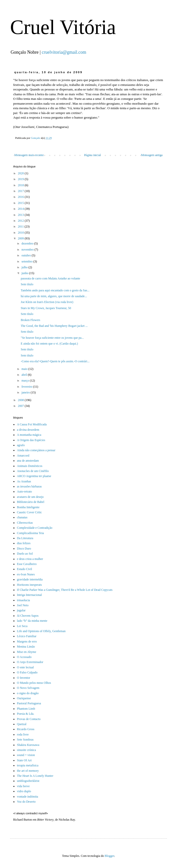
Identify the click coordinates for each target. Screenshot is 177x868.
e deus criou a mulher (30, 559)
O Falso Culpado (27, 672)
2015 (21, 203)
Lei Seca (22, 626)
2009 (21, 238)
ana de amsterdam (28, 461)
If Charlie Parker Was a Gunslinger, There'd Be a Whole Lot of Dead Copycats (65, 590)
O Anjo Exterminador (30, 662)
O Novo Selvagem (28, 688)
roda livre (23, 734)
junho (25, 273)
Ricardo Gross (26, 729)
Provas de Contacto (29, 719)
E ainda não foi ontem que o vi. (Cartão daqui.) (49, 344)
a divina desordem (28, 430)
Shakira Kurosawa (28, 745)
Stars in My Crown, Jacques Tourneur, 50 (46, 308)
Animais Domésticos (30, 466)
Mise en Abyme (27, 652)
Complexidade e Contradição (35, 528)
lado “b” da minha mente (32, 621)
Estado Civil (25, 569)
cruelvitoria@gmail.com (64, 52)
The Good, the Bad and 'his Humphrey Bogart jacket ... (54, 326)
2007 (21, 406)
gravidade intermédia (30, 579)
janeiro (26, 392)
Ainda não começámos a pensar (36, 450)
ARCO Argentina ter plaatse (34, 476)
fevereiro (27, 387)
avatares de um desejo (30, 497)
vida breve (23, 786)
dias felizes (24, 543)
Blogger (109, 856)
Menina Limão (26, 647)
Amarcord (23, 456)
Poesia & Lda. (26, 714)
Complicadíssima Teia (30, 533)
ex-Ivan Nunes (26, 574)
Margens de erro (27, 641)
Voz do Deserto (26, 802)
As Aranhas (24, 481)
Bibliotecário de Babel (31, 502)
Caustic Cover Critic (29, 512)
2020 (21, 173)
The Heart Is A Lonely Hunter (35, 776)
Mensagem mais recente (29, 155)
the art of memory (28, 771)
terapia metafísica (28, 765)
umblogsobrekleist (28, 781)
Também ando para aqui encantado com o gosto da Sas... (55, 290)
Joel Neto (23, 605)
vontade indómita (28, 797)
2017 (21, 191)
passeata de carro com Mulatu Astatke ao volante (50, 278)
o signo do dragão (28, 693)
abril (25, 375)
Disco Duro (24, 549)
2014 (21, 209)
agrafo (21, 445)
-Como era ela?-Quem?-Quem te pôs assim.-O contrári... (55, 361)
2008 (21, 400)
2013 (21, 215)
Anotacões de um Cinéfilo (33, 471)
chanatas (22, 517)
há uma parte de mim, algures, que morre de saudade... (54, 296)
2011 (21, 227)
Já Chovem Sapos (28, 616)
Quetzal (22, 724)
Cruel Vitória (63, 27)
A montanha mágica (29, 435)
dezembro (28, 243)
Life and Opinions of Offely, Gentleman (41, 631)
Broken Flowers (30, 320)
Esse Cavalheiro (27, 564)
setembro (27, 261)
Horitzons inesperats (29, 585)
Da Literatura (25, 538)
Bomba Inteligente (28, 507)
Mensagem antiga (152, 155)
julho (25, 267)
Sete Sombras (25, 740)
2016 (21, 197)
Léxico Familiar (27, 636)
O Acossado (24, 657)
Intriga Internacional (29, 595)
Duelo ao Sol (25, 554)
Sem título (27, 284)
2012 (21, 221)
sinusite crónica (26, 750)
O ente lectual (25, 667)
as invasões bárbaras (29, 486)
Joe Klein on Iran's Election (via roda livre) (47, 302)
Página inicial (93, 155)
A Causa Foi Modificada (32, 424)
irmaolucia (23, 600)
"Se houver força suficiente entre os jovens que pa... (52, 338)
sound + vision (26, 755)
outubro (27, 255)
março (26, 381)
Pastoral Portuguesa (29, 703)
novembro (28, 250)
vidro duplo (24, 791)
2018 (21, 185)
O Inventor (24, 678)
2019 (21, 179)
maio (25, 369)
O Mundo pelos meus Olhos (34, 683)
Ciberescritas (25, 523)
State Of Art (24, 760)
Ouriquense (24, 698)
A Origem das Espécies (31, 440)
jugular (21, 610)
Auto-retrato (24, 492)
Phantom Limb (26, 709)
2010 (21, 233)
